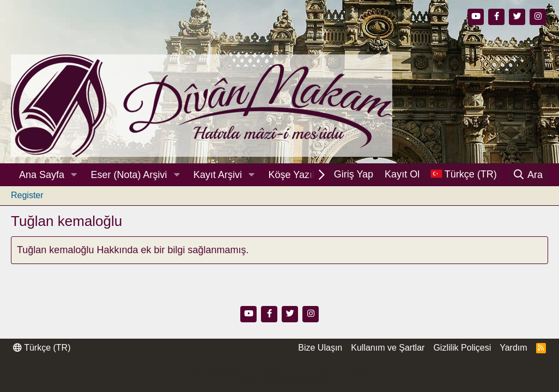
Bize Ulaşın (320, 348)
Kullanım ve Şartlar (388, 348)
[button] (74, 175)
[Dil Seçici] (464, 174)
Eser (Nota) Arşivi (129, 175)
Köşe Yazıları (297, 175)
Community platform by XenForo (279, 370)
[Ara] (528, 175)
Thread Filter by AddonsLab (279, 381)
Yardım (513, 348)
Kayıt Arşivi (218, 175)
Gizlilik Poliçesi (462, 348)
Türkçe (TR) (42, 348)
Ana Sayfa (42, 175)
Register (27, 195)
